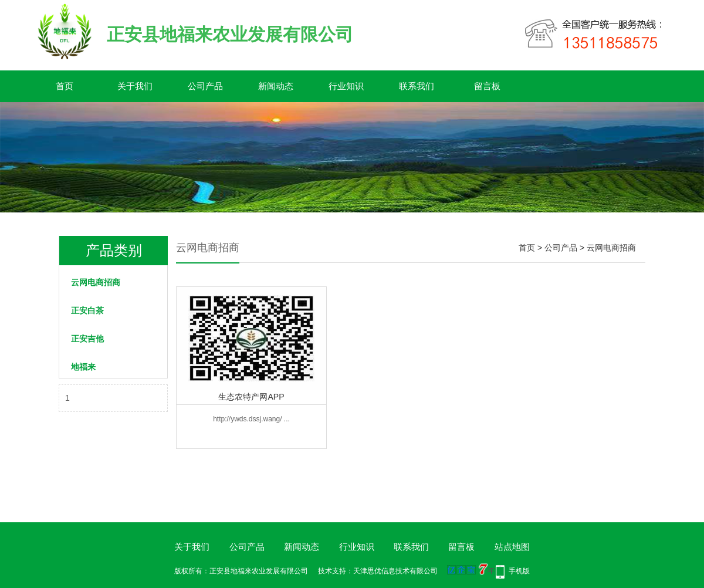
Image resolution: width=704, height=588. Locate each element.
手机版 (519, 571)
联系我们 (417, 86)
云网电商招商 (96, 282)
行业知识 (346, 86)
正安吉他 (87, 339)
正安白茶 (87, 310)
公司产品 (205, 86)
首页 (65, 86)
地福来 (83, 367)
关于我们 (135, 86)
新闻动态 (276, 86)
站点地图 (512, 547)
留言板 (487, 86)
